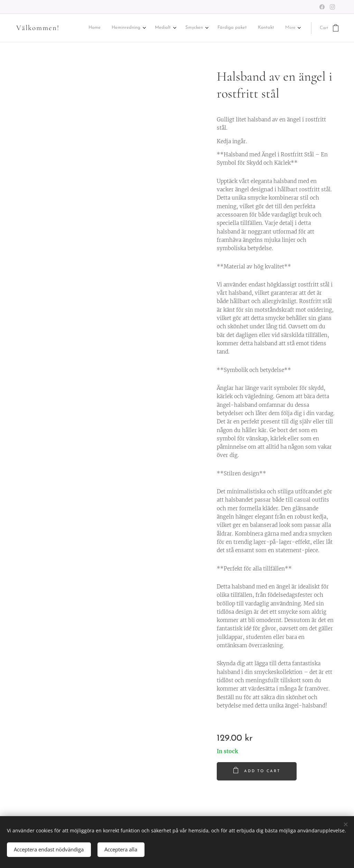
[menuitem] (105, 28)
